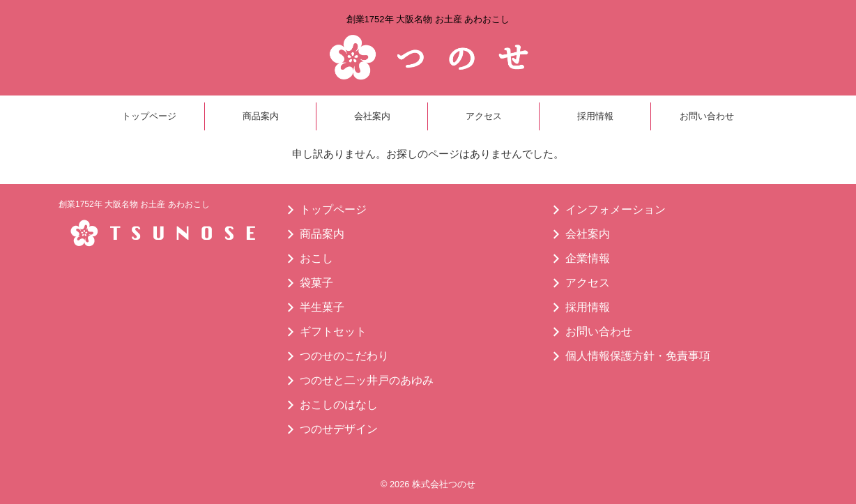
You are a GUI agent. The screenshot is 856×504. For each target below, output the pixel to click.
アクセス (484, 116)
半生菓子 (322, 307)
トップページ (149, 116)
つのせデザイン (339, 429)
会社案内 (372, 116)
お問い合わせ (707, 116)
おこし (316, 258)
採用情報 (595, 116)
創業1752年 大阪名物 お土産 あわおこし (134, 204)
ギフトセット (333, 331)
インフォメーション (616, 209)
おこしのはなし (339, 405)
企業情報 (588, 258)
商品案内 (261, 116)
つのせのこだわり (344, 356)
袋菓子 (316, 283)
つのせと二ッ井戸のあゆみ (367, 380)
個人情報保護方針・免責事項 (638, 356)
